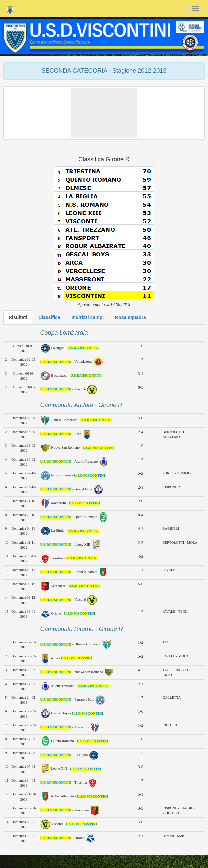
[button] (104, 113)
